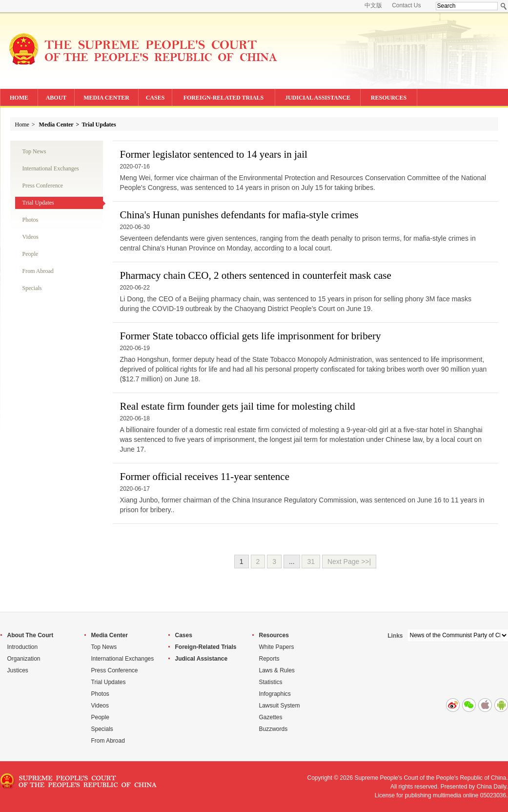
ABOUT (56, 98)
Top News (34, 151)
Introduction (23, 647)
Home (22, 125)
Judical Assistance (202, 659)
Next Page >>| (349, 562)
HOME (19, 98)
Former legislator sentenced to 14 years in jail (214, 154)
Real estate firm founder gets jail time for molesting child (238, 406)
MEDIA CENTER (106, 98)
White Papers (277, 647)
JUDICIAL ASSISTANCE (318, 98)
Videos (30, 237)
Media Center (56, 125)
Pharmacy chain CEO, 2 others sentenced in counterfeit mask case (256, 275)
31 (311, 562)
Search (504, 6)
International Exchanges (51, 168)
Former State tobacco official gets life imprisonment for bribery (251, 336)
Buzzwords (274, 729)
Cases (184, 635)
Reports (269, 659)
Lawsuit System (280, 706)
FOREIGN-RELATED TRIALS (224, 98)
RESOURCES (389, 98)
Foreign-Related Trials (206, 647)
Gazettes (271, 717)
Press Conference (43, 186)
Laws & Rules (277, 670)
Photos (30, 220)
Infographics (275, 694)
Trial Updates (99, 125)
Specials (32, 288)
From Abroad (38, 271)
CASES (155, 98)
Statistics (271, 682)
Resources (274, 635)
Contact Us (406, 5)
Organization (24, 659)
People (30, 254)
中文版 (373, 5)
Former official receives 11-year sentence (205, 477)
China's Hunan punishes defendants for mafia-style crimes (239, 215)
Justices (18, 670)
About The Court (30, 635)
